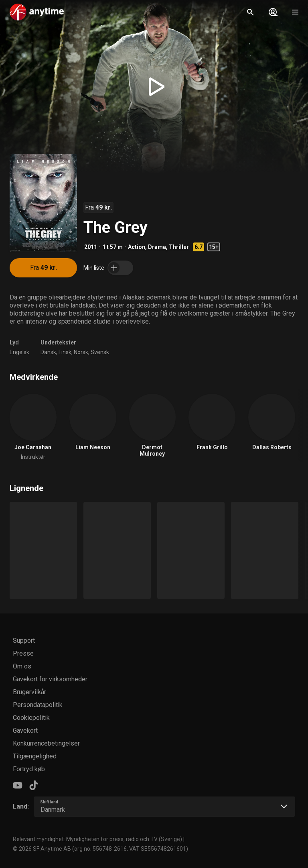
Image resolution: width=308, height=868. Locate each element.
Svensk (100, 352)
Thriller (179, 247)
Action (137, 247)
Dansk (48, 352)
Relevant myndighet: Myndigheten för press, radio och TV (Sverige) (97, 839)
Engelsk (19, 352)
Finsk (65, 352)
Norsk (81, 352)
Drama (157, 247)
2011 (91, 247)
